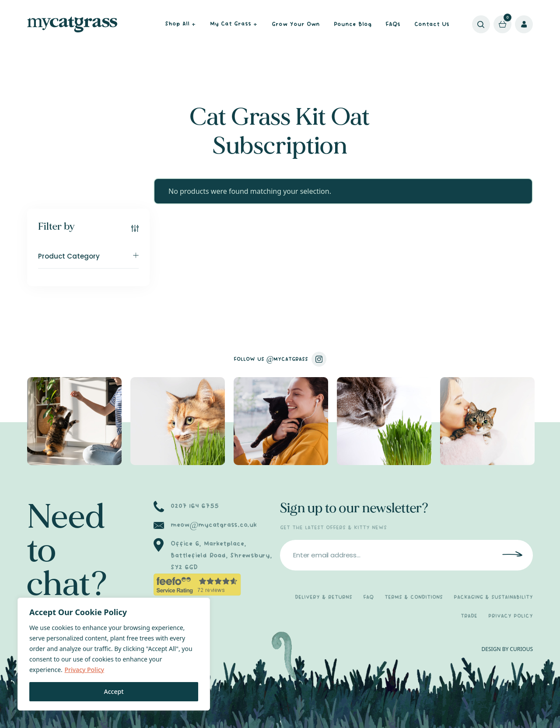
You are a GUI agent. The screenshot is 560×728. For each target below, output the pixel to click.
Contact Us (432, 24)
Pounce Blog (353, 24)
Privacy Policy (84, 670)
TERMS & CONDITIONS (414, 597)
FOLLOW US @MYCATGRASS (280, 359)
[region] (114, 654)
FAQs (393, 24)
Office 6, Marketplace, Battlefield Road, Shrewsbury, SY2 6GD (221, 556)
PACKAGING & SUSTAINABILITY (493, 597)
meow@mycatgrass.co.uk (214, 525)
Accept (114, 691)
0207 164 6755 (194, 506)
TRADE (469, 616)
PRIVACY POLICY (511, 616)
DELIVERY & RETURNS (324, 597)
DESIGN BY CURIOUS (507, 649)
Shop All (180, 25)
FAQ (368, 597)
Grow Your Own (296, 24)
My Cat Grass (234, 25)
